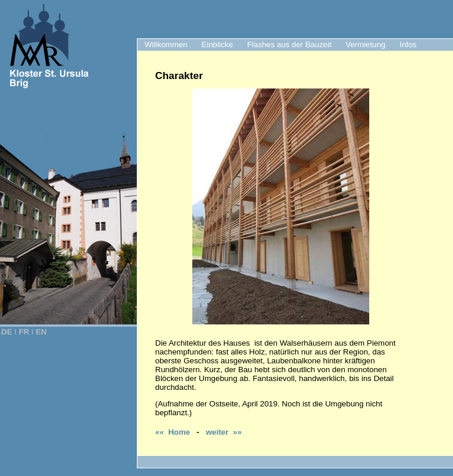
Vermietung (365, 45)
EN (42, 332)
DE (7, 332)
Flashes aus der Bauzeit (289, 45)
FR (24, 332)
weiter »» (224, 432)
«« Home (173, 432)
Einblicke (217, 45)
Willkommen (166, 45)
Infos (408, 45)
